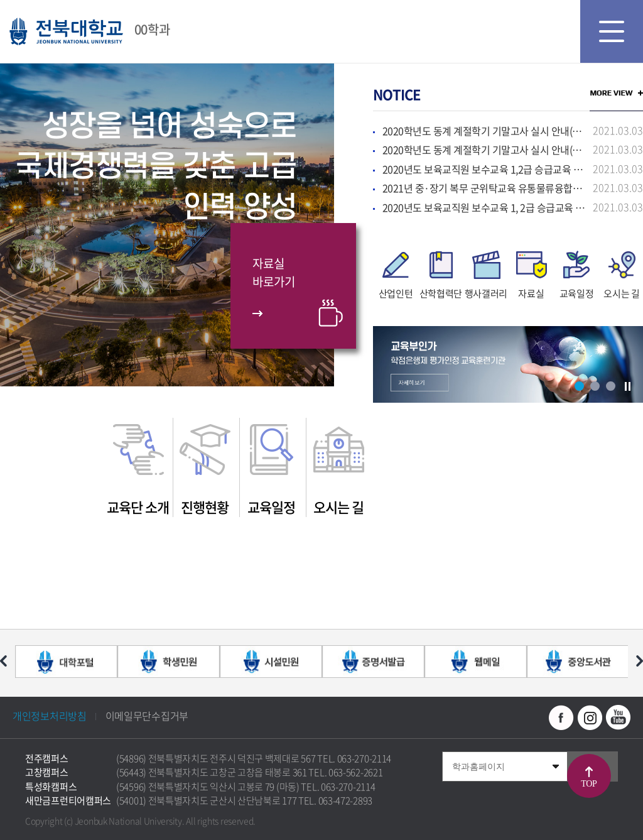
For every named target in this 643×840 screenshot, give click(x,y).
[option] (396, 273)
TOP (589, 784)
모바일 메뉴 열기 (612, 31)
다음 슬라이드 (640, 661)
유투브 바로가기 (618, 717)
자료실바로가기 (273, 272)
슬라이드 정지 (627, 386)
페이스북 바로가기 (561, 717)
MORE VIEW (616, 93)
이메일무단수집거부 (147, 716)
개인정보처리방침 (50, 716)
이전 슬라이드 (3, 661)
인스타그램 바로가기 (590, 717)
